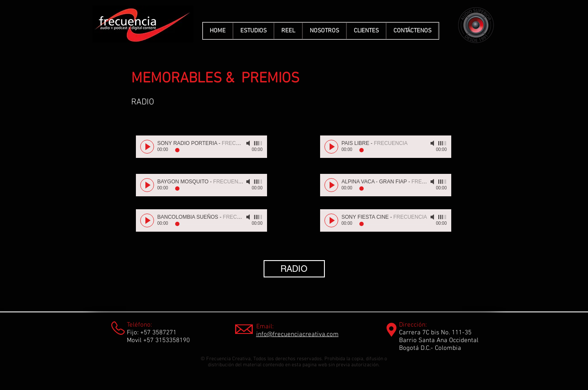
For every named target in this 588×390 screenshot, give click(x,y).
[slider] (258, 143)
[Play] (147, 147)
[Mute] (249, 143)
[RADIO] (294, 269)
